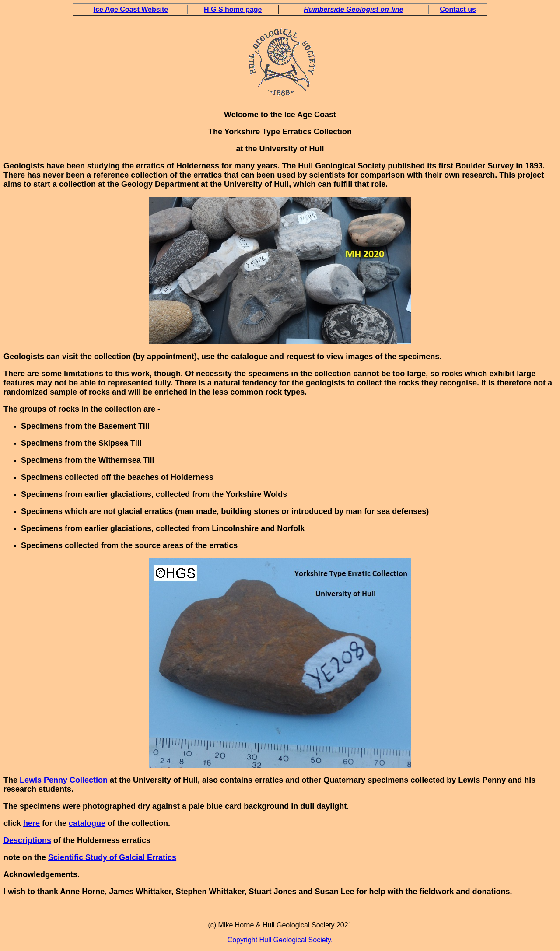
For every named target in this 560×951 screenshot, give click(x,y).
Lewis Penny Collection (64, 780)
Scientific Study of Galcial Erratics (112, 857)
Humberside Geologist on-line (353, 9)
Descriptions (27, 840)
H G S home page (233, 9)
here (31, 823)
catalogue (87, 823)
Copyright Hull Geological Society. (280, 940)
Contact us (458, 9)
